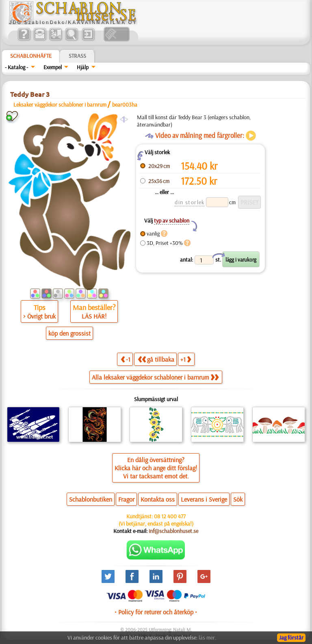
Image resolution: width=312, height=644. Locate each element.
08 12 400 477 (170, 516)
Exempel (53, 67)
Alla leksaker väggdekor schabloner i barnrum (155, 377)
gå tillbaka (156, 359)
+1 (186, 359)
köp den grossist (69, 333)
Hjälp (83, 67)
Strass (77, 56)
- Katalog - (16, 67)
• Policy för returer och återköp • (156, 612)
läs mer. (207, 637)
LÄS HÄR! (94, 316)
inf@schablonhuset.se (173, 531)
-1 (126, 359)
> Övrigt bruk (39, 316)
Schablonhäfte (31, 56)
